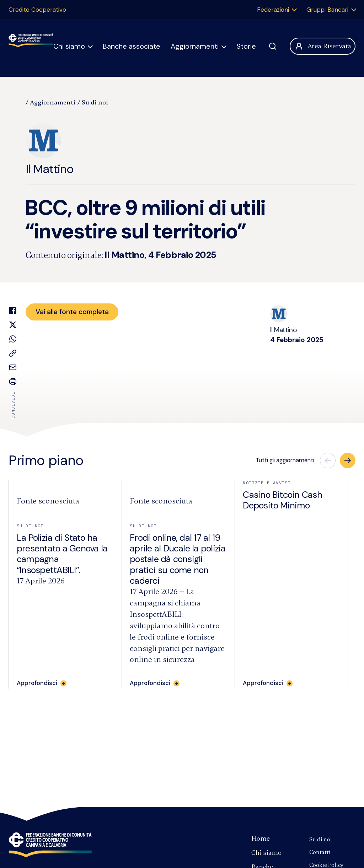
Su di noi (95, 102)
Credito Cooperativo (37, 10)
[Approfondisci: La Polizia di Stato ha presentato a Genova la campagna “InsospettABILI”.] (42, 683)
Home (261, 839)
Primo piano (46, 460)
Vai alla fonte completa (72, 312)
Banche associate (132, 46)
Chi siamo (69, 46)
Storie (246, 46)
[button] (348, 460)
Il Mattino (50, 150)
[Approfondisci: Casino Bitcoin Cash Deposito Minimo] (268, 683)
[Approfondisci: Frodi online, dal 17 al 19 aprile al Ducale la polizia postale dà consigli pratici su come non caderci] (155, 683)
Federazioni (273, 10)
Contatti (320, 852)
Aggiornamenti (195, 46)
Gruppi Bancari (327, 10)
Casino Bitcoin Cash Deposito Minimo (282, 500)
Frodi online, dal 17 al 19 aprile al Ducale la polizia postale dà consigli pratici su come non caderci (178, 559)
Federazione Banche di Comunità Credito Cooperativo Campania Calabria (31, 46)
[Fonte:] (48, 501)
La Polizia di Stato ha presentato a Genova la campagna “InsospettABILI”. (62, 554)
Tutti (285, 460)
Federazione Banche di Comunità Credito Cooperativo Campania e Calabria (50, 845)
